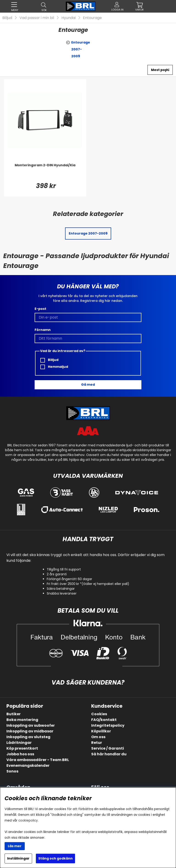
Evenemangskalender (28, 766)
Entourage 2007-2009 (81, 49)
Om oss (98, 737)
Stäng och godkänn (55, 858)
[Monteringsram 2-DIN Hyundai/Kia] (45, 172)
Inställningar (18, 858)
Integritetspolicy (108, 725)
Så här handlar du (109, 754)
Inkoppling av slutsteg (28, 737)
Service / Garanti (108, 748)
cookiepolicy (28, 820)
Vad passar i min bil (37, 18)
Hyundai (69, 18)
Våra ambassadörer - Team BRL (38, 760)
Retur (97, 743)
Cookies (99, 714)
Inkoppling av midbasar (30, 731)
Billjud (7, 18)
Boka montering (22, 720)
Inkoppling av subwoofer (31, 725)
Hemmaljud (54, 367)
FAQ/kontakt (104, 720)
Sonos (12, 771)
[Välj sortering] (160, 70)
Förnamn (43, 330)
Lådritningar (19, 743)
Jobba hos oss (20, 754)
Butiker (14, 714)
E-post (40, 309)
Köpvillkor (101, 731)
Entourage (92, 18)
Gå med (88, 385)
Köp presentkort (22, 748)
